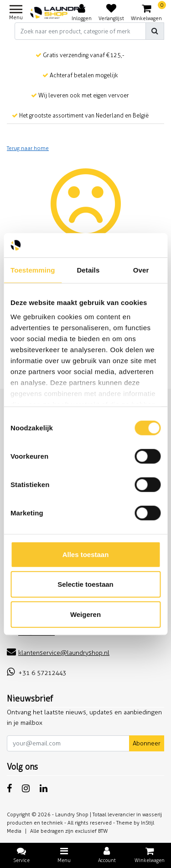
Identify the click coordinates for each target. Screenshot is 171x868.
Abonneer (147, 743)
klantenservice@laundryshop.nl (58, 653)
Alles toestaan (86, 554)
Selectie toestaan (85, 584)
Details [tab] (88, 270)
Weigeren (85, 614)
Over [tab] (141, 270)
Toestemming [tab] (33, 270)
